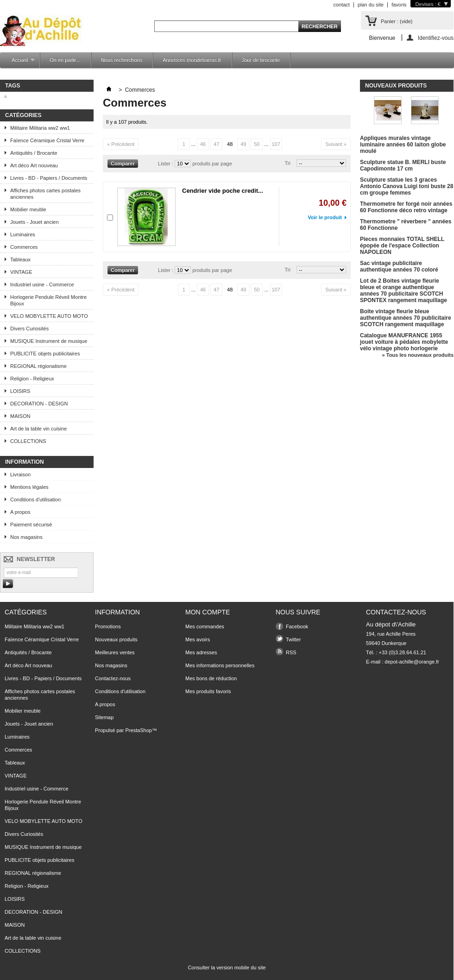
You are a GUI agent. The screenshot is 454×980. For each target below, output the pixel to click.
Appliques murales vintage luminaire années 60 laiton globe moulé (403, 145)
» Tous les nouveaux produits (418, 355)
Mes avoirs (198, 639)
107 (276, 144)
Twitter (293, 639)
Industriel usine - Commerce (42, 285)
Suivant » (336, 144)
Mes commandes (205, 626)
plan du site (371, 5)
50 (257, 144)
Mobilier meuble (28, 209)
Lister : (166, 164)
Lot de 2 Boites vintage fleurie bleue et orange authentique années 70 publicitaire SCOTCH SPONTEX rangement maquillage (404, 291)
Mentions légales (29, 487)
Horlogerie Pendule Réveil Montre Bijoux (48, 300)
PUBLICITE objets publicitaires (45, 354)
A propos (20, 512)
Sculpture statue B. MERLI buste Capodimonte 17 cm (403, 165)
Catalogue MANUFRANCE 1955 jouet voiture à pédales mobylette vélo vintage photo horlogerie (404, 342)
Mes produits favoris (208, 691)
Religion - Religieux (32, 379)
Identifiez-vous (436, 38)
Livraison (20, 474)
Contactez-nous (113, 678)
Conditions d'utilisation (35, 499)
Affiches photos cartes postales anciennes (45, 194)
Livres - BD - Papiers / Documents (49, 178)
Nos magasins (26, 537)
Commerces (24, 247)
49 (243, 144)
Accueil (19, 63)
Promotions (108, 626)
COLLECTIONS (28, 441)
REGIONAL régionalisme (38, 366)
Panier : (397, 21)
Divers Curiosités (29, 329)
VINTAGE (21, 272)
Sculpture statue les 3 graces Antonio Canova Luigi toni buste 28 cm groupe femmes (407, 186)
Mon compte (208, 612)
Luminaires (23, 234)
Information (25, 462)
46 (203, 144)
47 (216, 144)
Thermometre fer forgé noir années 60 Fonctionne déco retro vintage (406, 207)
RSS (291, 652)
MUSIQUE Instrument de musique (49, 341)
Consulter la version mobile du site (227, 967)
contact (341, 5)
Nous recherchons (122, 60)
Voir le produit (325, 217)
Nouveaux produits (396, 86)
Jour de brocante (261, 60)
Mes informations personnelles (220, 665)
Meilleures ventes (115, 652)
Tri (288, 163)
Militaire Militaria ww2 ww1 (40, 128)
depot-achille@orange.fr (412, 662)
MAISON (20, 416)
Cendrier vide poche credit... (223, 191)
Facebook (297, 626)
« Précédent (121, 144)
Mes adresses (201, 652)
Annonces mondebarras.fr (192, 60)
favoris (399, 5)
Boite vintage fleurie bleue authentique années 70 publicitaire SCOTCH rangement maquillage (406, 318)
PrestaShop (138, 730)
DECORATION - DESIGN (39, 404)
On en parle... (65, 60)
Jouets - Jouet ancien (35, 222)
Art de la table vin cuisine (38, 429)
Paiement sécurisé (31, 525)
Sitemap (104, 717)
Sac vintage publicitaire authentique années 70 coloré (399, 266)
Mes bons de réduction (211, 678)
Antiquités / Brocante (34, 153)
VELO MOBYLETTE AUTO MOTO (49, 316)
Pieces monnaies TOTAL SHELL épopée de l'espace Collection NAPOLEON (402, 246)
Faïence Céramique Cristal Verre (47, 140)
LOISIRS (20, 391)
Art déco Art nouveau (34, 165)
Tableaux (20, 259)
